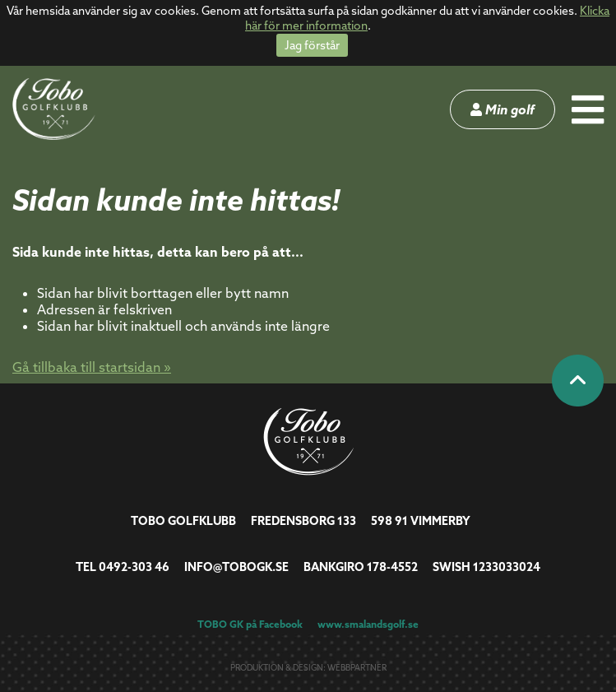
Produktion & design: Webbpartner (308, 668)
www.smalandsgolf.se (368, 624)
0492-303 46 (134, 567)
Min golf (503, 109)
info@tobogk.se (236, 567)
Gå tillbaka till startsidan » (92, 367)
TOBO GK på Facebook (250, 624)
